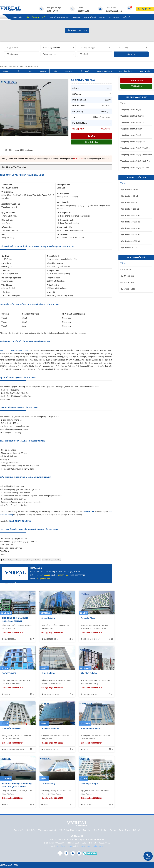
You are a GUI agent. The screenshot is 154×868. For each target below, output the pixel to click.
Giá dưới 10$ (126, 270)
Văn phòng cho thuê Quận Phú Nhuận (136, 155)
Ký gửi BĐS (147, 8)
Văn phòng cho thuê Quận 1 (132, 109)
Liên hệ (127, 17)
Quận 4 (43, 71)
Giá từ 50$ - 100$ (128, 289)
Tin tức (103, 17)
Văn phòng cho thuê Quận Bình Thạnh (136, 161)
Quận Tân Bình (85, 71)
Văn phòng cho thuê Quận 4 (132, 129)
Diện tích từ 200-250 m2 (130, 228)
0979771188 (83, 11)
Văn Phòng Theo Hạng (59, 17)
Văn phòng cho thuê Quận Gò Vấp (135, 168)
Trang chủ (5, 17)
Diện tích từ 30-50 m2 (129, 196)
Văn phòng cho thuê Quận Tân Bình (135, 148)
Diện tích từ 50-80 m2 (129, 202)
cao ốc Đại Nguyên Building (32, 560)
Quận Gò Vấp (145, 71)
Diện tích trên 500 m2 (129, 248)
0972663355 (45, 575)
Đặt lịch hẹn (136, 86)
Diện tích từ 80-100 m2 (130, 209)
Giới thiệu (18, 17)
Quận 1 (6, 71)
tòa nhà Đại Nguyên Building (51, 560)
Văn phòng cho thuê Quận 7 (132, 135)
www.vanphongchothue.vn (92, 846)
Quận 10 (69, 71)
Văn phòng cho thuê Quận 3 (132, 122)
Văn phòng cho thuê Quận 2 (132, 116)
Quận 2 (19, 71)
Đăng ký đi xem (91, 142)
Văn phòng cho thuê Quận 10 (132, 142)
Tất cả (123, 103)
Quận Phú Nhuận (105, 71)
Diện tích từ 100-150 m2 (130, 215)
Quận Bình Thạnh (125, 71)
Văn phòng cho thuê (35, 17)
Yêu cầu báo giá (136, 80)
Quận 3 (31, 71)
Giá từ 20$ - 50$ (127, 283)
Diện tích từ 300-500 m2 (130, 241)
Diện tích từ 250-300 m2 (130, 235)
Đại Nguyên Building (14, 560)
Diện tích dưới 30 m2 (129, 190)
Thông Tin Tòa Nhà (16, 167)
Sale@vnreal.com (114, 11)
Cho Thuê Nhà (89, 17)
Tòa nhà (76, 17)
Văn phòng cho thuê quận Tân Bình (15, 350)
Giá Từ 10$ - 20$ (127, 276)
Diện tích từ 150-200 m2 (130, 222)
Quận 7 (56, 71)
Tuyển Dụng (115, 17)
